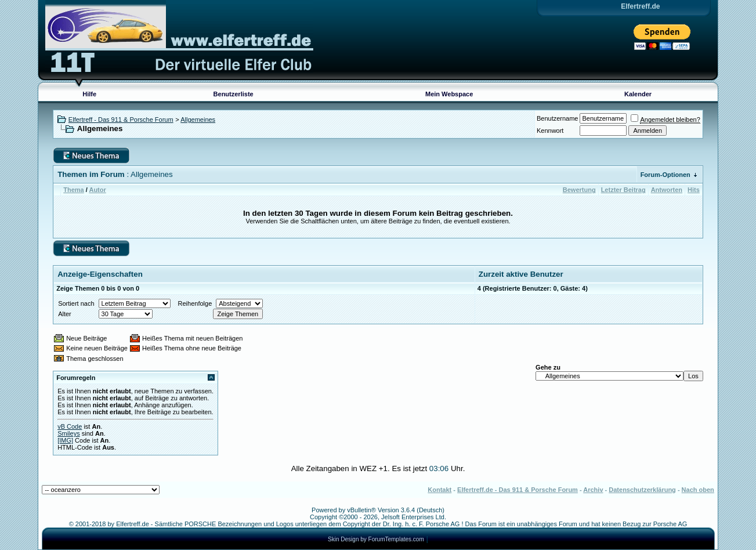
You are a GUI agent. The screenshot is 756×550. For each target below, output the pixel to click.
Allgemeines (198, 120)
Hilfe (89, 94)
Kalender (638, 94)
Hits (694, 190)
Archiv (593, 490)
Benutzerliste (234, 94)
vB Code (70, 426)
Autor (97, 190)
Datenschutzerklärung (642, 490)
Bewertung (579, 190)
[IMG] (65, 440)
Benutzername (558, 118)
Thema (73, 190)
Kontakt (440, 490)
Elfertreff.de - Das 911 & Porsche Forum (518, 490)
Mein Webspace (449, 94)
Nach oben (698, 490)
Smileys (69, 433)
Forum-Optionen (665, 175)
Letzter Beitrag (623, 190)
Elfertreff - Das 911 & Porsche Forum (121, 120)
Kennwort (550, 131)
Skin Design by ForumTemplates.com (376, 539)
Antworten (667, 190)
